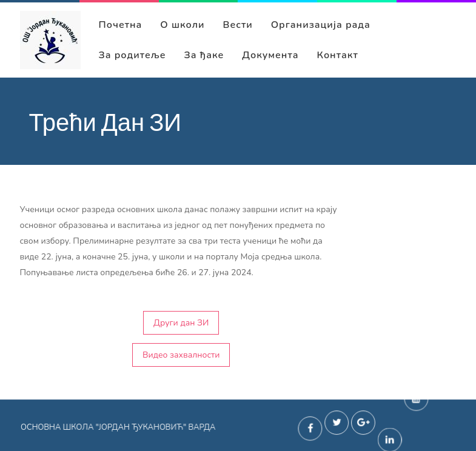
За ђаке (204, 55)
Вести (238, 25)
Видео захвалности (181, 355)
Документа (270, 55)
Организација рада (321, 25)
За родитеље (132, 55)
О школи (182, 25)
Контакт (338, 55)
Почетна (121, 25)
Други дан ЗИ (181, 323)
